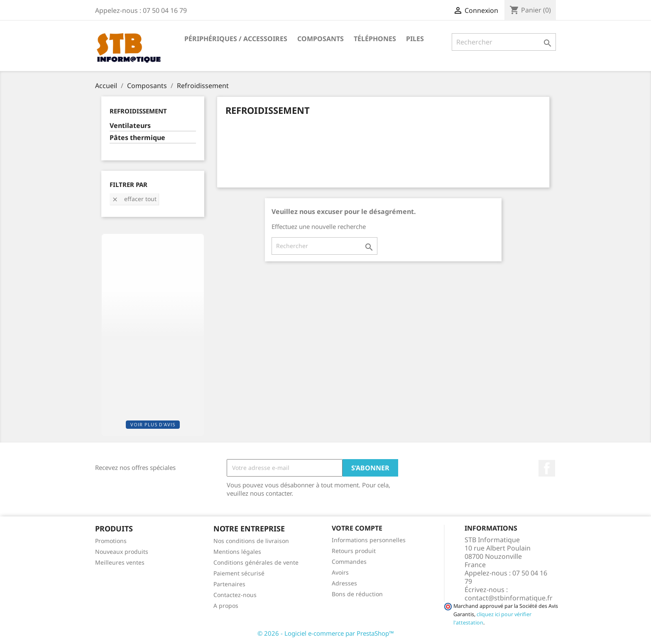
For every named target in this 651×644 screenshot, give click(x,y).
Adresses (344, 583)
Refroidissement (138, 111)
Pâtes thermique (137, 138)
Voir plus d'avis (153, 424)
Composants (321, 39)
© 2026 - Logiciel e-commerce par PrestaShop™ (326, 633)
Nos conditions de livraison (251, 541)
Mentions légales (237, 552)
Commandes (349, 562)
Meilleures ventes (120, 562)
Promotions (111, 541)
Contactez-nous (235, 595)
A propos (226, 606)
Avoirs (340, 572)
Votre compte (357, 528)
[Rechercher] (504, 42)
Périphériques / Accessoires (236, 39)
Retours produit (354, 551)
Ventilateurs (130, 126)
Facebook (547, 468)
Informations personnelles (369, 540)
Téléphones (375, 39)
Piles (415, 39)
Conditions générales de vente (256, 562)
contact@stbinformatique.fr (509, 598)
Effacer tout (134, 199)
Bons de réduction (357, 594)
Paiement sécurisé (239, 573)
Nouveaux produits (122, 552)
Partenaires (229, 584)
